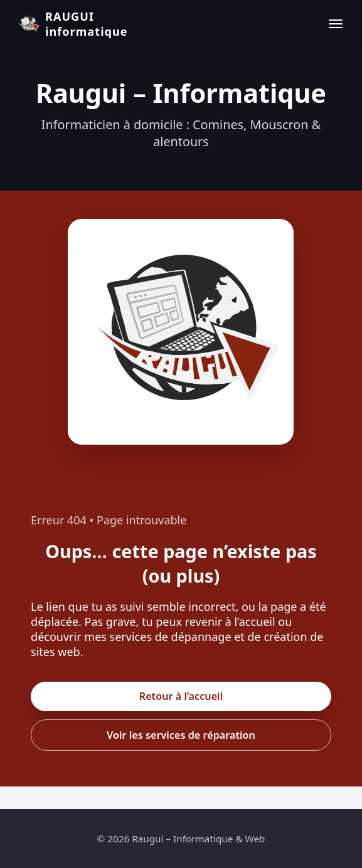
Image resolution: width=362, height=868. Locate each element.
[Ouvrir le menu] (335, 24)
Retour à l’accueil (181, 696)
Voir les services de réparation (181, 735)
